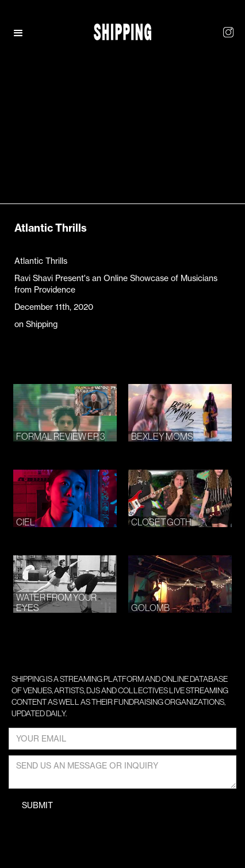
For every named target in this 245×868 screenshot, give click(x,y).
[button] (24, 33)
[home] (122, 32)
